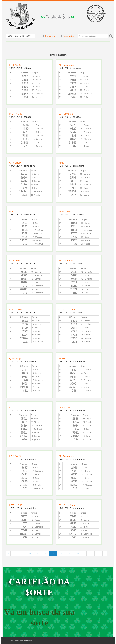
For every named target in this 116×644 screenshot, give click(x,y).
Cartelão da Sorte (27, 640)
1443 (90, 553)
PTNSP (62, 163)
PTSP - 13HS (16, 114)
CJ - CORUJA (15, 163)
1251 (37, 553)
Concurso (50, 36)
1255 (69, 553)
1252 (45, 553)
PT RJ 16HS (15, 65)
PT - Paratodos (66, 65)
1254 (61, 553)
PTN (11, 212)
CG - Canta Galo (67, 114)
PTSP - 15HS (65, 212)
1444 (98, 553)
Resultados (69, 36)
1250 (29, 553)
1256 (77, 553)
